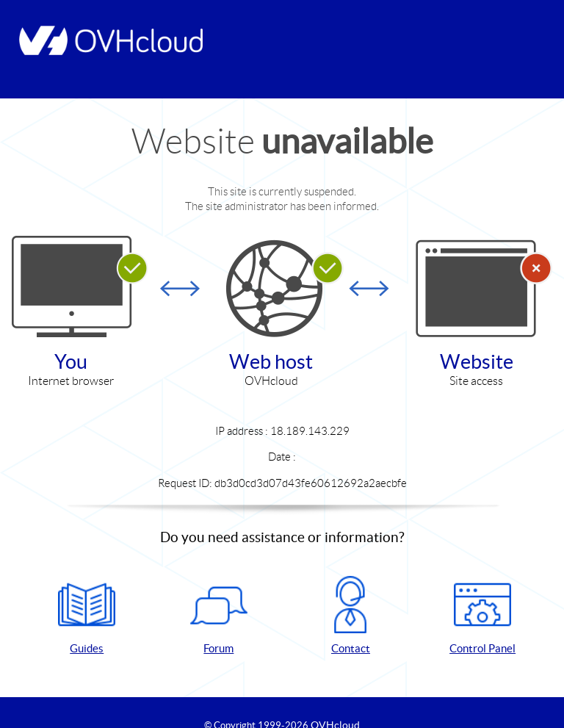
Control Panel (482, 615)
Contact (350, 615)
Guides (87, 615)
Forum (219, 615)
